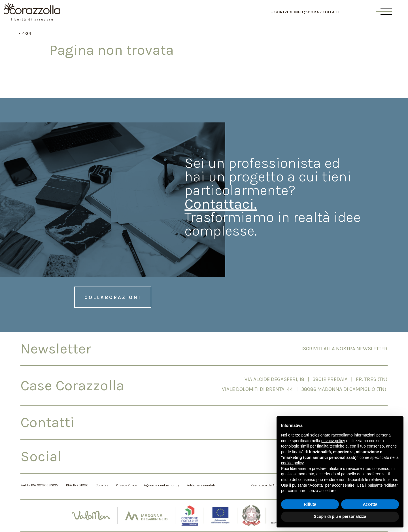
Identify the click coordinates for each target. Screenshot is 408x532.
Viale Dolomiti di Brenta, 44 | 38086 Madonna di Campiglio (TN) (305, 389)
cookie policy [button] (292, 463)
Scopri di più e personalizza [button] (340, 516)
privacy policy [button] (333, 441)
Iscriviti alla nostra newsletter (345, 349)
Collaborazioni (113, 297)
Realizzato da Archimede (270, 485)
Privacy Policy (126, 485)
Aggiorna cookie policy (161, 485)
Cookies (102, 485)
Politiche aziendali (201, 485)
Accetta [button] (370, 504)
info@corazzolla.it (317, 12)
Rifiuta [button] (310, 504)
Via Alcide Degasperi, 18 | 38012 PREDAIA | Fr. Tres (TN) (316, 379)
